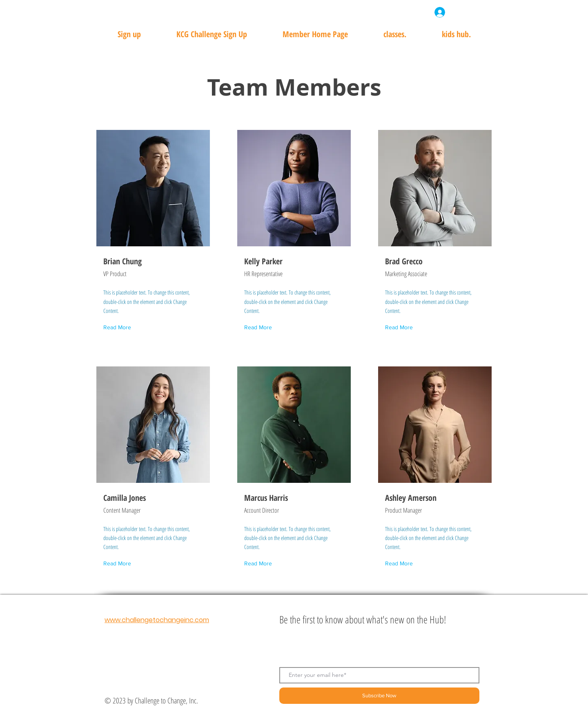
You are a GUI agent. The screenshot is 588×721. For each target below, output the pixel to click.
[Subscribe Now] (379, 696)
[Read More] (119, 328)
